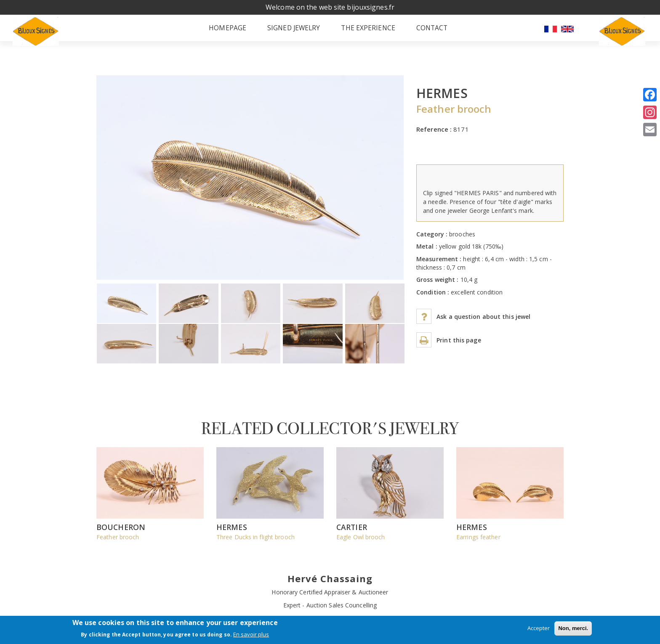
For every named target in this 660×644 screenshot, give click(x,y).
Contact (432, 32)
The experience (365, 32)
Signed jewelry (288, 32)
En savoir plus (251, 634)
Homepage (218, 32)
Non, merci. (573, 628)
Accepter (539, 628)
